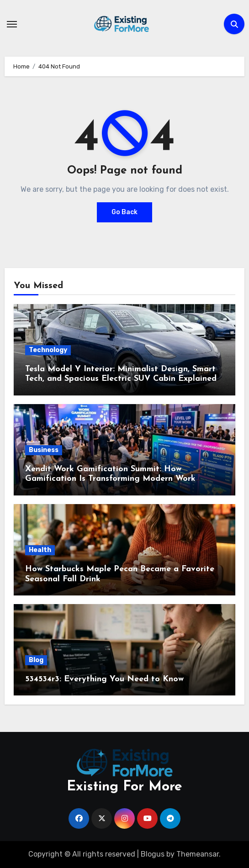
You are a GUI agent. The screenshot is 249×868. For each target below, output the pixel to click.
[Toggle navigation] (12, 24)
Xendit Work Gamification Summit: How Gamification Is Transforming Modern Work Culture (110, 479)
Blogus (153, 854)
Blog (36, 660)
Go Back (124, 212)
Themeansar (198, 854)
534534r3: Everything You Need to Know (104, 679)
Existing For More (124, 787)
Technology (48, 350)
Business (44, 450)
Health (40, 550)
